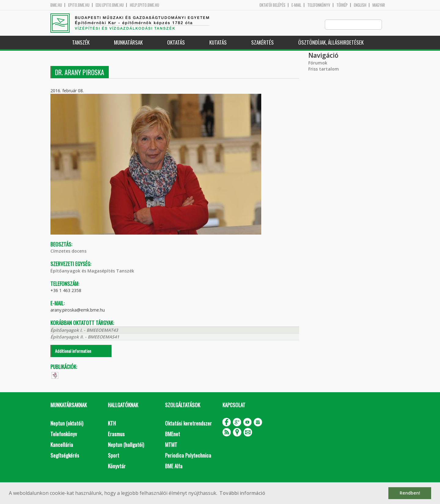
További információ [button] (242, 493)
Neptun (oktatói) (67, 424)
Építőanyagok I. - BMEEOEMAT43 (84, 330)
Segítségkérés (65, 456)
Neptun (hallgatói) (126, 445)
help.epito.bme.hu (145, 5)
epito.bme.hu (79, 5)
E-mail (296, 5)
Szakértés (262, 43)
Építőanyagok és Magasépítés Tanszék (92, 271)
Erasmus (116, 434)
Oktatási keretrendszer (188, 424)
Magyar (379, 5)
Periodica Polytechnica (188, 456)
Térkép (342, 5)
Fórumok (318, 63)
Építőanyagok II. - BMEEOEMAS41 (85, 337)
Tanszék (81, 43)
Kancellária (62, 445)
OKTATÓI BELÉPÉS (272, 5)
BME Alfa (174, 466)
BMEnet (172, 434)
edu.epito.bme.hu (110, 5)
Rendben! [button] (410, 493)
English (360, 5)
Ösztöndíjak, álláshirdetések (331, 43)
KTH (112, 424)
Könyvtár (117, 466)
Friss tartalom (324, 69)
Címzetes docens (68, 251)
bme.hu (56, 5)
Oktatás (176, 43)
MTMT (171, 445)
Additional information (73, 351)
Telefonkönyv (319, 5)
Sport (114, 456)
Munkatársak (128, 43)
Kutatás (218, 43)
